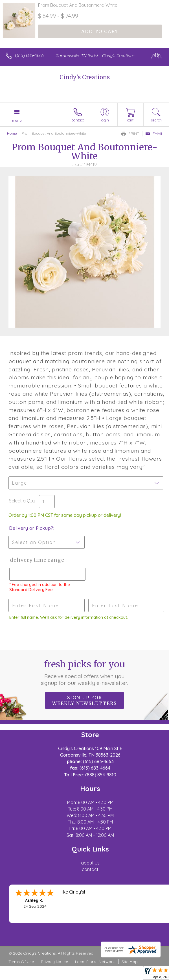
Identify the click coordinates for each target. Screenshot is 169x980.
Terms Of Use (21, 962)
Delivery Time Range (37, 560)
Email (154, 134)
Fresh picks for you (84, 672)
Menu (17, 120)
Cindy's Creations (85, 77)
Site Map (130, 962)
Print (130, 134)
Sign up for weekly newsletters (84, 700)
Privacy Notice (54, 962)
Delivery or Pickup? (31, 528)
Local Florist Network (95, 962)
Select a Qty (22, 501)
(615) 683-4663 (29, 55)
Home (12, 133)
